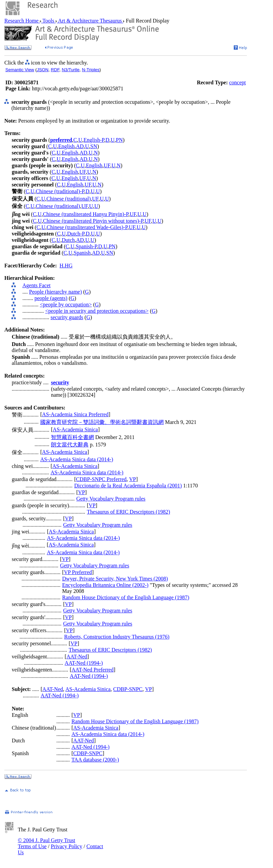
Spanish (82, 253)
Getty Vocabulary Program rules (111, 499)
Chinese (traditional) (69, 199)
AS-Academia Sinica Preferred (75, 414)
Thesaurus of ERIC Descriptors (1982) (128, 512)
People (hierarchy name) (56, 292)
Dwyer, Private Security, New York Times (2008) (115, 579)
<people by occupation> (66, 305)
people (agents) (51, 298)
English (67, 146)
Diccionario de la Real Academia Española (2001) (128, 486)
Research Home (22, 21)
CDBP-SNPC (128, 689)
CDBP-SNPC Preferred (101, 479)
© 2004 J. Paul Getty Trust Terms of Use (46, 843)
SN (94, 146)
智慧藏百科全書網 (72, 437)
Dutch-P (76, 234)
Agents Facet (37, 285)
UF (107, 165)
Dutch (68, 240)
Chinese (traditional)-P (60, 191)
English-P (94, 140)
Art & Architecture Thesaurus (90, 21)
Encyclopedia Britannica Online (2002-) (105, 585)
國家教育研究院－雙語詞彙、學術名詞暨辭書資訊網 (102, 422)
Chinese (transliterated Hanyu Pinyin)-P (86, 214)
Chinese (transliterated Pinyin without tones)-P (93, 221)
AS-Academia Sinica (75, 429)
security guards (67, 317)
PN (119, 140)
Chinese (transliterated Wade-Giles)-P (87, 227)
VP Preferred (78, 572)
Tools (48, 21)
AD (80, 146)
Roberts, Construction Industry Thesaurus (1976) (117, 637)
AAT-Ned (77, 657)
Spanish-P (86, 246)
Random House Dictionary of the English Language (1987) (126, 597)
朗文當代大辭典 (70, 445)
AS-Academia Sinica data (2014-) (77, 459)
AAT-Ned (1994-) (84, 663)
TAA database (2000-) (95, 760)
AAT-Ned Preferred (92, 670)
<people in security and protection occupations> (97, 311)
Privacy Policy (66, 846)
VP (132, 479)
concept (237, 82)
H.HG (66, 266)
